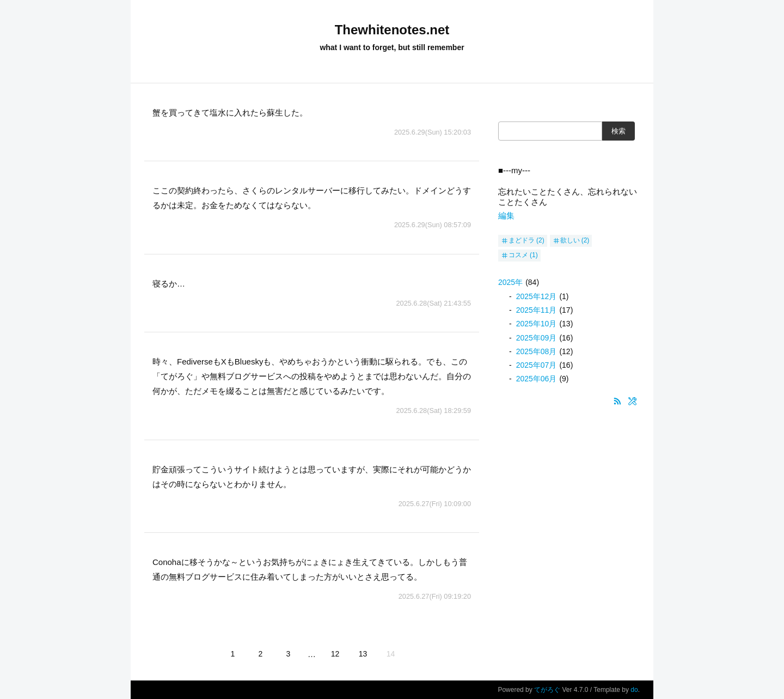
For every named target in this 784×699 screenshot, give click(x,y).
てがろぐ (547, 690)
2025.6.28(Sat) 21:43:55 (433, 303)
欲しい (570, 240)
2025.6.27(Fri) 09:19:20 (435, 596)
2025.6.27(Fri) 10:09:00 (435, 504)
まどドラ (522, 240)
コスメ (518, 255)
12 (335, 654)
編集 (506, 215)
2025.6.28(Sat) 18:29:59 (433, 411)
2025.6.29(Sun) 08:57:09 (433, 225)
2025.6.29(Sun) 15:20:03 (433, 132)
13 (363, 654)
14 (391, 654)
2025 (510, 282)
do (634, 690)
